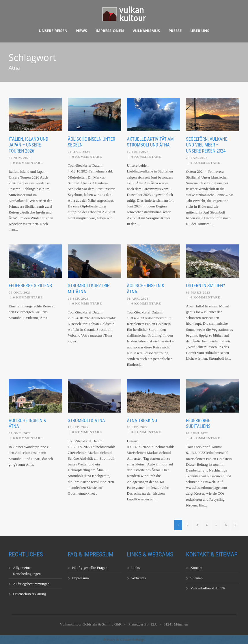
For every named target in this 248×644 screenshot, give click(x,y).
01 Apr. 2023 (138, 298)
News (82, 31)
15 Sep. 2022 (78, 427)
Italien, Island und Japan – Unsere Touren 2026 (28, 145)
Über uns (200, 31)
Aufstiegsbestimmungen (31, 584)
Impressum (81, 578)
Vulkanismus (146, 31)
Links (136, 568)
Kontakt (196, 568)
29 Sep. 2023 (78, 298)
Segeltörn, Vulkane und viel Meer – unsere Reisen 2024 (207, 145)
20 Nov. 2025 (20, 158)
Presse (175, 31)
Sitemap (196, 578)
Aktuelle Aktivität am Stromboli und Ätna (150, 142)
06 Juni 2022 (197, 433)
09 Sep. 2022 (137, 427)
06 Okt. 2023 (20, 292)
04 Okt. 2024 (79, 152)
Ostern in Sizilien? (205, 286)
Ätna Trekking (142, 421)
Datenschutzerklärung (29, 594)
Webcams (139, 578)
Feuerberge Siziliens (30, 286)
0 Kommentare (28, 163)
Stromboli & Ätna (86, 421)
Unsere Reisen (53, 31)
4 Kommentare (205, 438)
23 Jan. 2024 (197, 158)
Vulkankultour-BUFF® (208, 588)
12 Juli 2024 (138, 152)
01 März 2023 (198, 292)
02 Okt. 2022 (20, 433)
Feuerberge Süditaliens (198, 424)
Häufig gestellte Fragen (90, 568)
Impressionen (110, 31)
